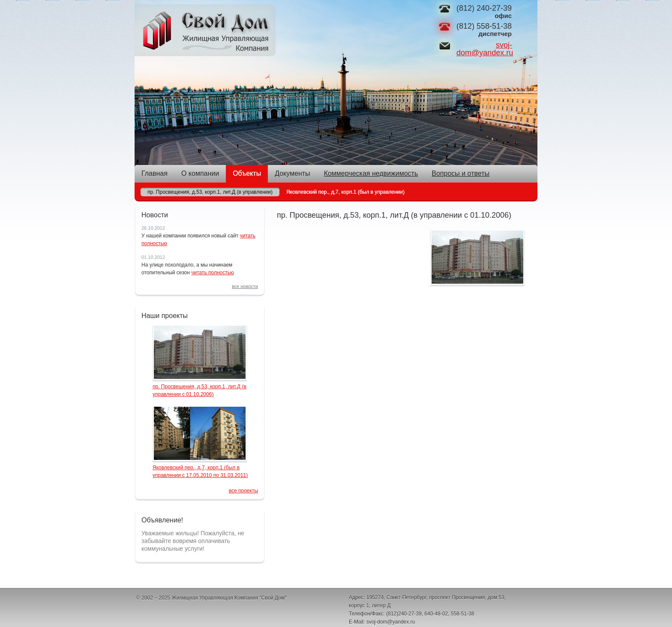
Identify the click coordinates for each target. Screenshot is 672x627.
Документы (292, 173)
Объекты (247, 173)
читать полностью (213, 273)
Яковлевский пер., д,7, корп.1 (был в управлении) (345, 192)
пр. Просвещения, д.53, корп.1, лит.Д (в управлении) (210, 192)
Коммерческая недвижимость (371, 173)
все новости (245, 286)
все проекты (243, 491)
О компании (200, 173)
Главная (154, 173)
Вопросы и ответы (460, 173)
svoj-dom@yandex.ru (485, 49)
